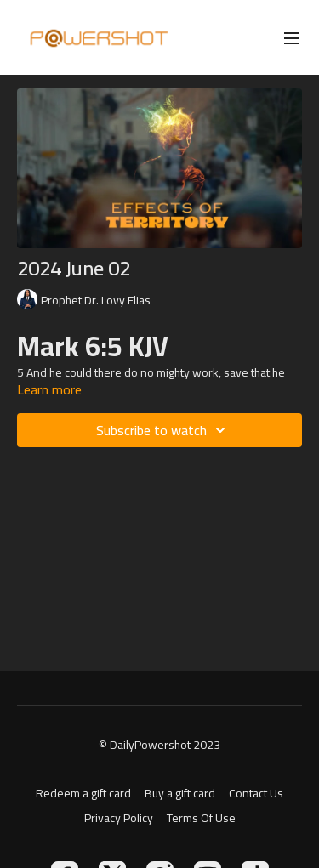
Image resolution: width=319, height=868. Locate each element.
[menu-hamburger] (292, 37)
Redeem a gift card (83, 794)
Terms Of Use (201, 818)
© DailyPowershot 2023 (159, 745)
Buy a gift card (180, 794)
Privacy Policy (119, 818)
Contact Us (256, 794)
